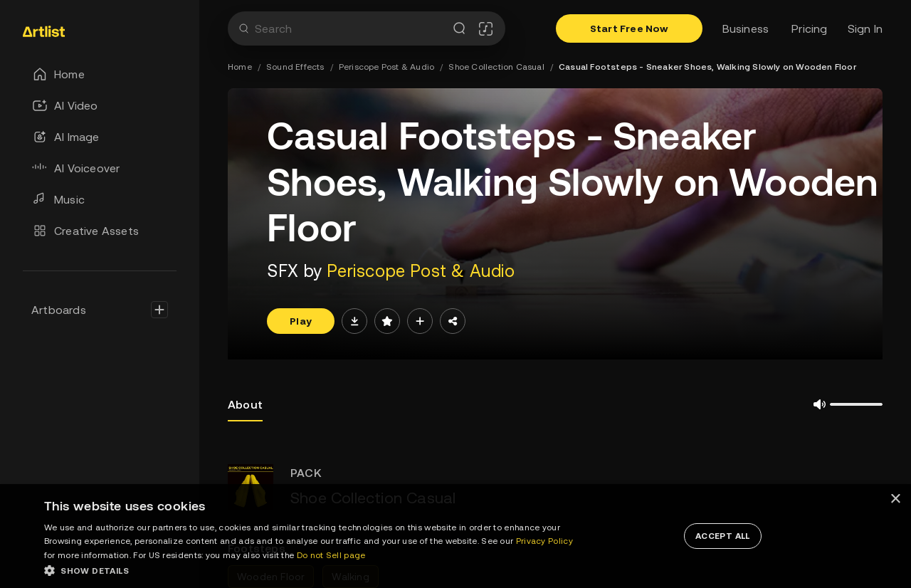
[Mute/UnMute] (814, 404)
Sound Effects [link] (295, 67)
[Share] (453, 321)
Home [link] (240, 67)
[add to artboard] (420, 321)
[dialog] (455, 536)
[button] (315, 570)
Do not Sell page (331, 555)
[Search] (243, 28)
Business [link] (746, 28)
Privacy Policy (544, 541)
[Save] (387, 321)
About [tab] (245, 410)
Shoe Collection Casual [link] (496, 67)
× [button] (895, 499)
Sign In (865, 28)
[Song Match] (486, 29)
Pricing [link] (809, 28)
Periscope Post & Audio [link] (386, 67)
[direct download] (354, 321)
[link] (72, 31)
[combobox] (350, 28)
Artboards (59, 310)
